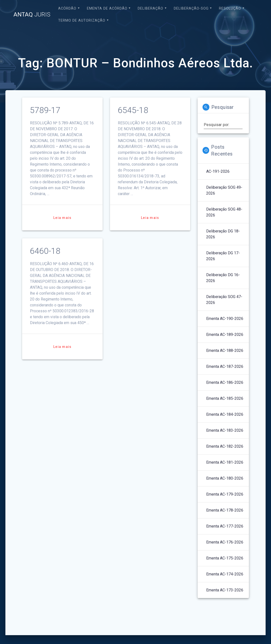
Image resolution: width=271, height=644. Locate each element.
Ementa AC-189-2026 (225, 335)
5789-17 (45, 110)
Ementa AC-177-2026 (225, 526)
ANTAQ (32, 14)
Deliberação (150, 8)
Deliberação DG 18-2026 (223, 234)
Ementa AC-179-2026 (225, 494)
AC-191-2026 (218, 171)
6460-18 (45, 251)
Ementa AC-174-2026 (225, 574)
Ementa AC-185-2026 (225, 398)
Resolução (230, 8)
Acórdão (67, 8)
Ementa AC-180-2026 (225, 478)
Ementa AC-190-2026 (225, 319)
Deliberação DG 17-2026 (223, 256)
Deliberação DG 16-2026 (223, 278)
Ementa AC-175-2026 (225, 558)
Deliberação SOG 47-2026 (224, 300)
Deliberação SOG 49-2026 (224, 190)
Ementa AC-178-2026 (225, 510)
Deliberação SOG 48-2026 (224, 212)
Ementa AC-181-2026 (225, 462)
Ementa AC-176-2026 (225, 542)
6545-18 (133, 110)
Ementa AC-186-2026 (225, 382)
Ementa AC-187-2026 (225, 366)
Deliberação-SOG (191, 8)
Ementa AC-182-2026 (225, 446)
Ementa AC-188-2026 (225, 351)
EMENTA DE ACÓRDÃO (107, 8)
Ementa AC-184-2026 (225, 414)
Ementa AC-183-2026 (225, 430)
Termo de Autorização (82, 21)
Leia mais (62, 218)
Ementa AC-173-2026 (225, 590)
